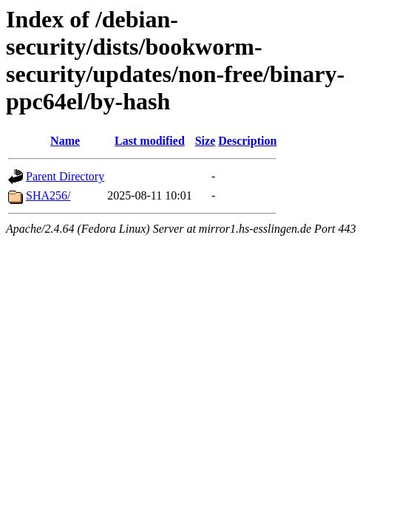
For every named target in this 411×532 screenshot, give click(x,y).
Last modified (150, 141)
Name (65, 141)
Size (205, 141)
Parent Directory (65, 176)
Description (247, 141)
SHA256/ (48, 195)
